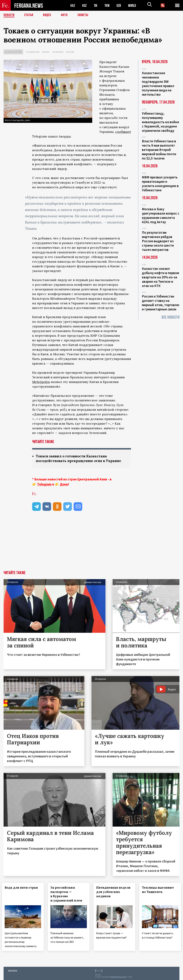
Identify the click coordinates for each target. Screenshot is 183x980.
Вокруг (46, 52)
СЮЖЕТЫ (85, 15)
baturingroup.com (118, 976)
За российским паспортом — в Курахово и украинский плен (68, 894)
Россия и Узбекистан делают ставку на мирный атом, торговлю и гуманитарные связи (161, 303)
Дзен (64, 485)
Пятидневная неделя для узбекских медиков (110, 894)
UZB (120, 5)
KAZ (73, 5)
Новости (9, 15)
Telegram (44, 485)
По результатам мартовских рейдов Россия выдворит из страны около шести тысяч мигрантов (158, 241)
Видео (48, 15)
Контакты (13, 970)
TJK (96, 5)
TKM (108, 5)
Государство (33, 52)
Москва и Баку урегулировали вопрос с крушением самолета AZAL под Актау (161, 215)
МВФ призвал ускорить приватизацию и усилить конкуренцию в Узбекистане (160, 184)
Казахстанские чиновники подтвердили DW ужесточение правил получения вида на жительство (158, 84)
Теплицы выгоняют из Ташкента (159, 890)
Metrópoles (41, 382)
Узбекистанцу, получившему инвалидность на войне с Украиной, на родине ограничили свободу (160, 122)
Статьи (30, 15)
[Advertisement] (91, 544)
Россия (70, 52)
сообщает (123, 132)
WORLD (133, 5)
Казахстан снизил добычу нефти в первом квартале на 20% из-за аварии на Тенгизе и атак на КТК (160, 277)
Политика (58, 52)
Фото (66, 15)
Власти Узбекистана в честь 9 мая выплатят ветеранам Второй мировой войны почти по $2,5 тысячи (159, 150)
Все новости (170, 317)
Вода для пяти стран (23, 888)
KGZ (85, 5)
